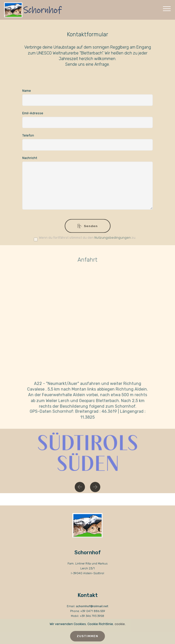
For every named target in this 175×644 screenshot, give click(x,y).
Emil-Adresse (33, 113)
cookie (120, 624)
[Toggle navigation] (167, 8)
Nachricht (30, 158)
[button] (80, 489)
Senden (88, 229)
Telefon (28, 135)
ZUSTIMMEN (87, 636)
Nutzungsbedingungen (113, 239)
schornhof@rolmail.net (92, 606)
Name (27, 91)
